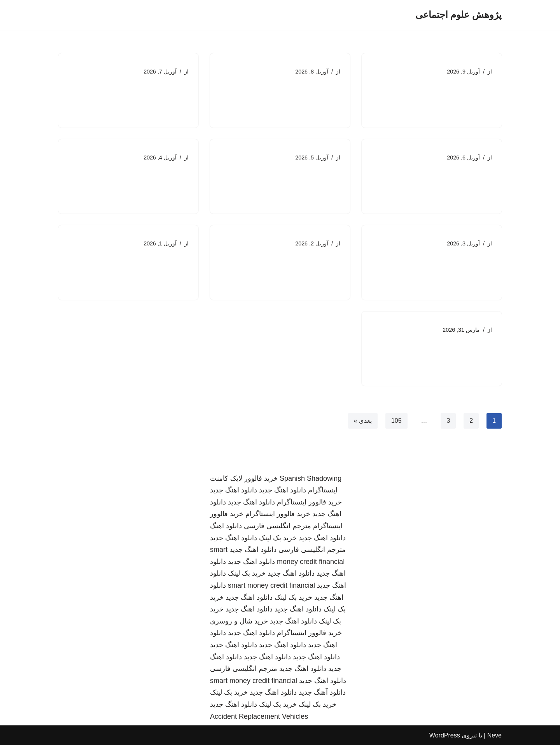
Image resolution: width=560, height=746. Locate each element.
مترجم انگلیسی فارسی (277, 527)
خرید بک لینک (278, 538)
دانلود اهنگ (226, 527)
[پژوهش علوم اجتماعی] (458, 15)
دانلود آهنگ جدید (322, 693)
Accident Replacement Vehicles (259, 717)
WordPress (445, 736)
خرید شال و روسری (239, 622)
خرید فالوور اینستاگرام (309, 503)
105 (396, 421)
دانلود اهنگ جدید (283, 491)
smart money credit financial (271, 586)
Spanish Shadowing (311, 479)
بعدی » (362, 421)
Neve (494, 736)
